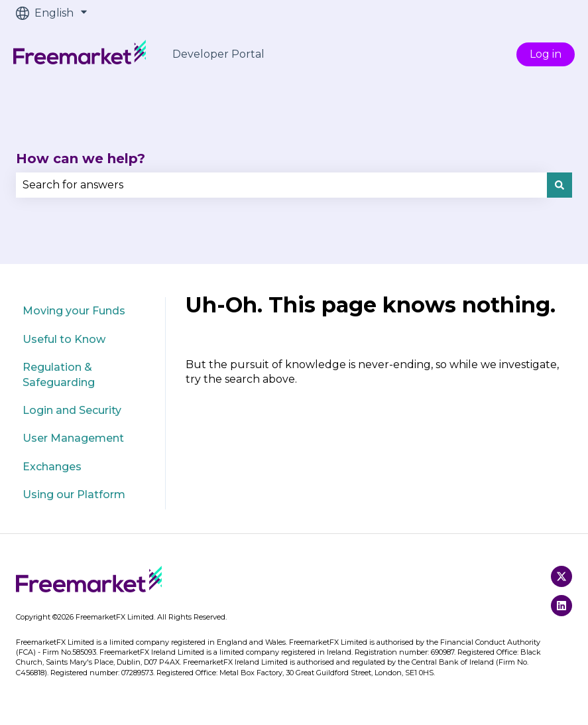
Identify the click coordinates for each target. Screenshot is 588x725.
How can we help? (81, 159)
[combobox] (281, 185)
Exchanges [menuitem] (52, 467)
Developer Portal (218, 54)
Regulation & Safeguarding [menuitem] (59, 374)
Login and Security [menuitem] (72, 410)
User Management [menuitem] (73, 438)
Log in (546, 54)
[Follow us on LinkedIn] (561, 606)
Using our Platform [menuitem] (74, 494)
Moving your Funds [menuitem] (74, 311)
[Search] (559, 185)
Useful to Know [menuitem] (64, 339)
